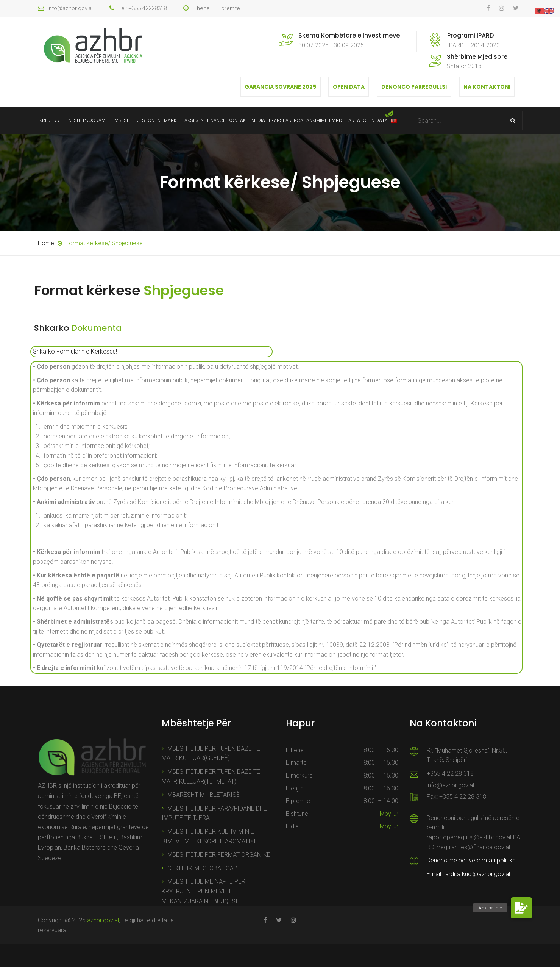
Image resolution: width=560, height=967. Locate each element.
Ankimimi (316, 120)
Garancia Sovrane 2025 (280, 87)
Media (258, 120)
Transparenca (286, 120)
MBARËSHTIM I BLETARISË (204, 795)
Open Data (349, 87)
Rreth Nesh (67, 120)
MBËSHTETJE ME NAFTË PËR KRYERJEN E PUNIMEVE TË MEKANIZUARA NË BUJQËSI (204, 891)
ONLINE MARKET (165, 120)
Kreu (45, 120)
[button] (521, 908)
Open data (375, 120)
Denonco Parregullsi (414, 87)
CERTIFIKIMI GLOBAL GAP (202, 868)
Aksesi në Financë (205, 120)
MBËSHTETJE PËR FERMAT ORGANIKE (219, 855)
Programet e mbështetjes (114, 120)
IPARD (336, 120)
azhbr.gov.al (103, 920)
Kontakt (238, 120)
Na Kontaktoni (487, 87)
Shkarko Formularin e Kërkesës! (75, 351)
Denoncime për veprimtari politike (471, 860)
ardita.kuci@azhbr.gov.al (478, 874)
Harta (353, 120)
